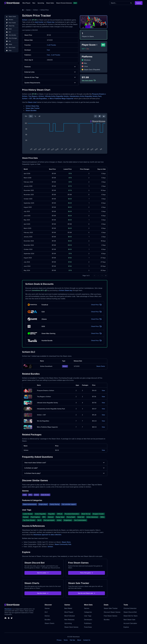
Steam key (51, 22)
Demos (47, 616)
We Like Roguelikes (40, 98)
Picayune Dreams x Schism (46, 390)
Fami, (49, 55)
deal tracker (39, 22)
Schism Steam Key (32, 106)
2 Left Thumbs (51, 45)
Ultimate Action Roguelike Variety (57, 96)
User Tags (88, 616)
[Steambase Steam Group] (9, 618)
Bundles (48, 620)
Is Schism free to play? (65, 473)
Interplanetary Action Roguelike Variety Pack (85, 96)
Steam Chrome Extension (64, 3)
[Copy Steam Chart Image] (100, 116)
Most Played (26, 3)
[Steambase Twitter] (12, 618)
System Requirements (50, 83)
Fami (48, 50)
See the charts (43, 593)
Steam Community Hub (63, 544)
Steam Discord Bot (130, 612)
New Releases (69, 620)
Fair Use (72, 640)
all (39, 116)
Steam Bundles (31, 110)
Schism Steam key (66, 290)
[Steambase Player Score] (97, 45)
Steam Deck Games (71, 627)
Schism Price (45, 10)
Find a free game (87, 573)
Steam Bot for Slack (131, 616)
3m (26, 116)
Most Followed (70, 616)
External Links (50, 72)
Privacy (59, 640)
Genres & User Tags (50, 77)
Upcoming (41, 3)
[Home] (23, 10)
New (34, 3)
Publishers (88, 623)
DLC (46, 612)
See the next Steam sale (87, 593)
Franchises (88, 627)
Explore (139, 3)
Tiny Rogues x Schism (36, 96)
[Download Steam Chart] (104, 116)
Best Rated (68, 608)
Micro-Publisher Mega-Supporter (62, 98)
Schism (36, 10)
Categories (88, 612)
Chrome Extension (130, 608)
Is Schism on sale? (65, 468)
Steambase (8, 609)
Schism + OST (27, 98)
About (79, 640)
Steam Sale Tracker (33, 108)
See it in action (43, 573)
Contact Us (87, 640)
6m (31, 116)
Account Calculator (130, 623)
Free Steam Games (110, 616)
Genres (87, 608)
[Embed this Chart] (96, 116)
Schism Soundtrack (46, 366)
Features (50, 67)
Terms (66, 640)
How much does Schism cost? (65, 463)
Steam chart (32, 102)
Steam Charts (101, 366)
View (103, 390)
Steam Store (66, 542)
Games (28, 10)
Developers (88, 620)
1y (35, 116)
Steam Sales (50, 3)
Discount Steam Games (112, 612)
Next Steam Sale (129, 620)
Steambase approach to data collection (47, 535)
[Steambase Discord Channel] (5, 618)
